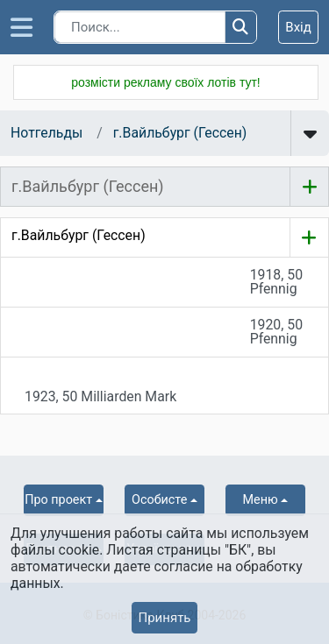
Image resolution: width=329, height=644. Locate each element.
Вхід (298, 27)
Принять (164, 618)
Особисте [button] (159, 500)
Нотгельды (46, 133)
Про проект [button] (58, 500)
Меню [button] (261, 500)
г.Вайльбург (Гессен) (180, 133)
